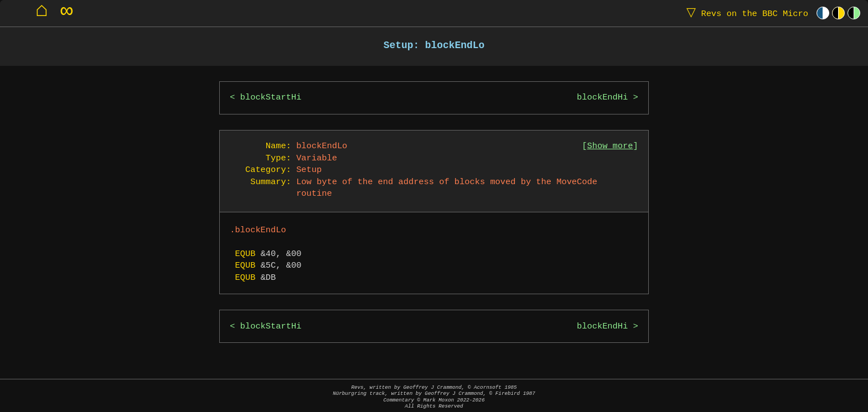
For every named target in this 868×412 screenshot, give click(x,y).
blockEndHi (602, 98)
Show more (610, 146)
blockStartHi (271, 98)
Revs (745, 13)
